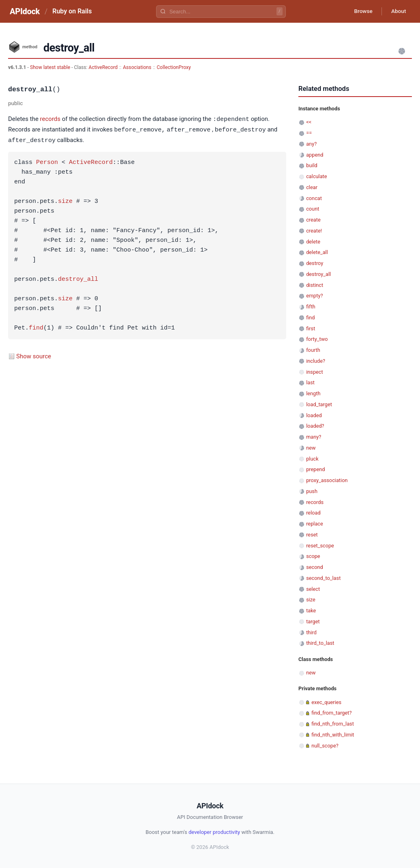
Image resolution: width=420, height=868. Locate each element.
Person (47, 162)
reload (313, 513)
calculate (316, 176)
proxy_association (327, 480)
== (309, 133)
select (313, 589)
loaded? (315, 426)
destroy (315, 263)
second (315, 567)
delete (313, 242)
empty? (314, 296)
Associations (137, 67)
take (311, 611)
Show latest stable (51, 67)
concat (314, 198)
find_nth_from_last (333, 724)
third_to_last (320, 643)
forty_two (317, 339)
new (311, 448)
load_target (319, 404)
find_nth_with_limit (333, 735)
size (65, 200)
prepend (315, 469)
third (311, 632)
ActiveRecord (103, 67)
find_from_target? (331, 713)
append (315, 155)
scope (313, 556)
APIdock (25, 11)
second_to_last (323, 578)
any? (311, 144)
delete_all (317, 252)
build (312, 165)
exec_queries (326, 702)
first (311, 328)
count (313, 209)
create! (314, 231)
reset (312, 535)
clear (312, 187)
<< (309, 122)
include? (316, 361)
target (313, 621)
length (313, 393)
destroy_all (78, 278)
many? (314, 437)
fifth (311, 307)
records (50, 119)
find (36, 327)
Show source (34, 355)
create (313, 220)
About (398, 11)
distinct (315, 285)
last (310, 382)
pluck (312, 459)
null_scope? (325, 746)
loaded (314, 415)
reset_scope (320, 546)
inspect (315, 372)
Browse (361, 11)
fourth (313, 350)
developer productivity (214, 832)
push (312, 491)
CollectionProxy (174, 67)
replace (315, 524)
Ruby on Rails (72, 11)
